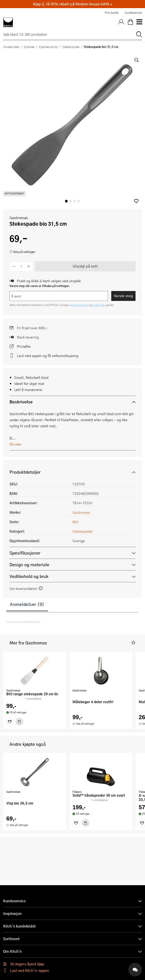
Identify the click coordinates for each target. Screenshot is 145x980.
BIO (75, 522)
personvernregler (79, 305)
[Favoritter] (10, 722)
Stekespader (71, 47)
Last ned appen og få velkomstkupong (48, 356)
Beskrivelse (21, 402)
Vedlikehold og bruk (29, 576)
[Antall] (21, 266)
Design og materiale (29, 565)
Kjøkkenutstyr (49, 47)
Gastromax (19, 218)
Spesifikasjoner (25, 553)
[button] (136, 201)
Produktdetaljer (25, 472)
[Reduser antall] (14, 266)
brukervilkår (99, 305)
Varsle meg (123, 296)
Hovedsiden (11, 47)
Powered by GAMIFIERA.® (23, 622)
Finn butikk (112, 13)
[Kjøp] (19, 722)
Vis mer (15, 444)
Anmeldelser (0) (27, 604)
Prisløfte (24, 346)
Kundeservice (133, 13)
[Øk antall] (29, 266)
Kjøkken (29, 47)
